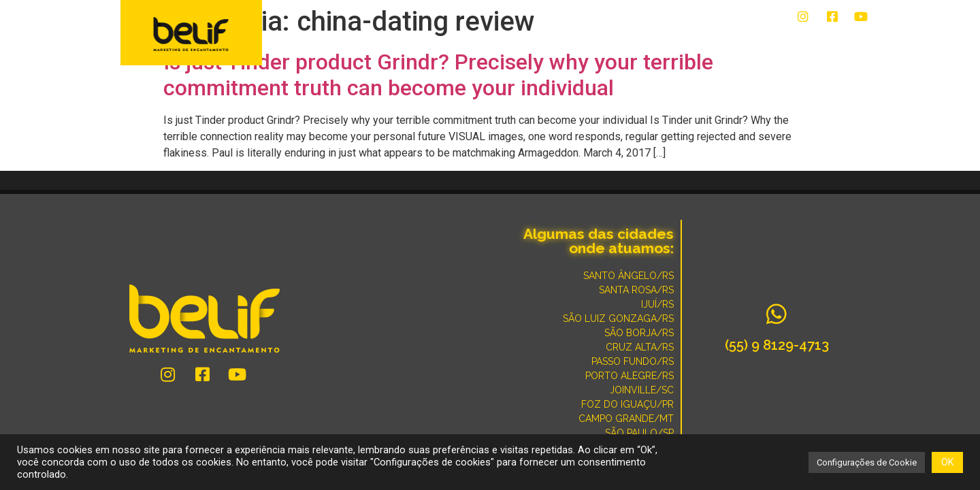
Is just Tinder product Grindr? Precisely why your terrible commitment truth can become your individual (438, 75)
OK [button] (947, 462)
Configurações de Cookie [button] (867, 462)
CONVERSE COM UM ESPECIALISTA (637, 42)
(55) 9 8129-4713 (777, 345)
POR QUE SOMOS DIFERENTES (796, 42)
